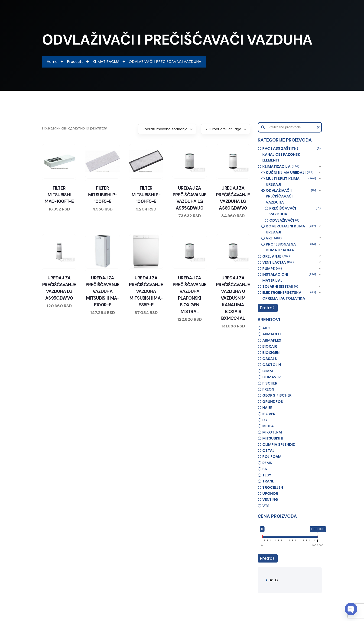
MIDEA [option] (268, 426)
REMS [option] (267, 463)
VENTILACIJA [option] (278, 262)
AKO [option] (266, 328)
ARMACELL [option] (272, 334)
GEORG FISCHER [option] (277, 395)
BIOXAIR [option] (270, 346)
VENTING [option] (270, 500)
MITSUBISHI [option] (273, 438)
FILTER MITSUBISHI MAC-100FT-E (59, 194)
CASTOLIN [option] (272, 365)
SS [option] (265, 469)
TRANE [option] (268, 481)
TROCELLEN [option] (273, 487)
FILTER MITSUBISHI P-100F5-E (103, 194)
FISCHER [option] (270, 383)
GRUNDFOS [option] (273, 402)
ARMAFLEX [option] (272, 340)
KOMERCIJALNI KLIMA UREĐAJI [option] (291, 229)
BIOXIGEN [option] (271, 353)
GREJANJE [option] (276, 256)
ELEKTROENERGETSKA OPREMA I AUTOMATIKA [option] (289, 295)
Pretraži (268, 308)
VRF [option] (274, 238)
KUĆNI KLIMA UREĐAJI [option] (290, 173)
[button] (290, 140)
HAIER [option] (267, 408)
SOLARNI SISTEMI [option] (280, 287)
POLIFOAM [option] (272, 457)
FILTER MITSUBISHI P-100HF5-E (146, 194)
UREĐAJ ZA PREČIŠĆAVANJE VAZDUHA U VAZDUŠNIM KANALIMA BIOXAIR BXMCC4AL (233, 297)
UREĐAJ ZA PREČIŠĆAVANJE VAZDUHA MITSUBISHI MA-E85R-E (146, 291)
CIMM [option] (268, 371)
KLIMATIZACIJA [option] (281, 167)
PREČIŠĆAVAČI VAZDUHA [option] (295, 211)
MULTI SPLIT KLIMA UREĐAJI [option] (291, 181)
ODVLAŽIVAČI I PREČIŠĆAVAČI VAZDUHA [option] (291, 196)
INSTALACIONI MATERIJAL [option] (289, 277)
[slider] (262, 538)
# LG (274, 580)
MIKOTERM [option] (272, 432)
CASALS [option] (270, 359)
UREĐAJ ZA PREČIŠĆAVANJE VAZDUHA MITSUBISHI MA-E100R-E (102, 291)
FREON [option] (268, 389)
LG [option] (265, 420)
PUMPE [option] (272, 269)
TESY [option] (267, 475)
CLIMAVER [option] (271, 377)
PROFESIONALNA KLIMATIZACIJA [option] (291, 247)
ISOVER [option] (269, 414)
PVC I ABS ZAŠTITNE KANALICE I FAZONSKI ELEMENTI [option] (292, 154)
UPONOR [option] (270, 493)
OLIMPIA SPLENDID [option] (279, 445)
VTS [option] (266, 506)
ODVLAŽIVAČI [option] (284, 220)
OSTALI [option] (269, 451)
